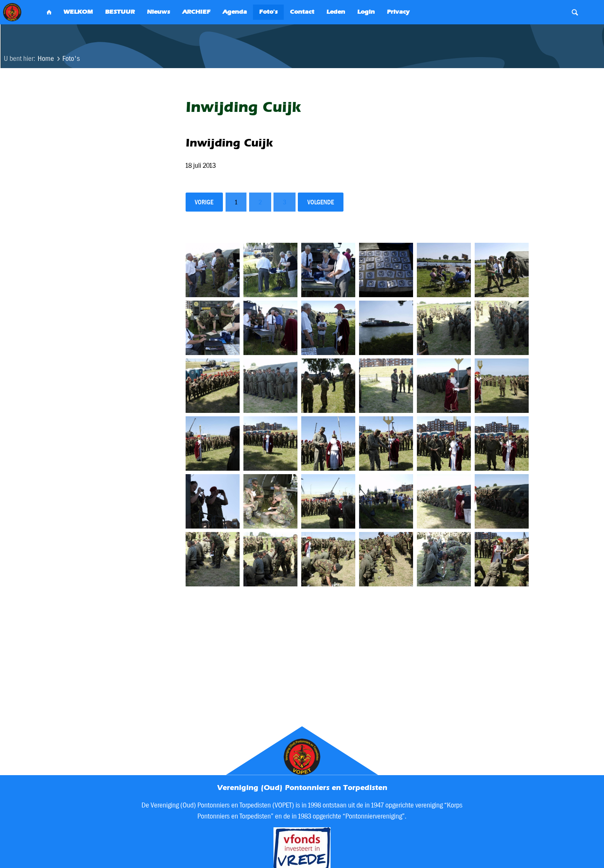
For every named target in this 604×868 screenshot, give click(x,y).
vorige (204, 202)
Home (46, 58)
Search (575, 12)
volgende (321, 202)
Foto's (71, 58)
